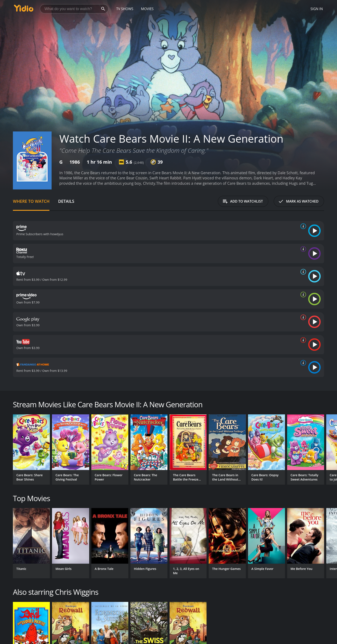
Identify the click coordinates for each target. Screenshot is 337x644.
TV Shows (125, 9)
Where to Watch (31, 201)
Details (66, 201)
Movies (147, 9)
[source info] (302, 226)
